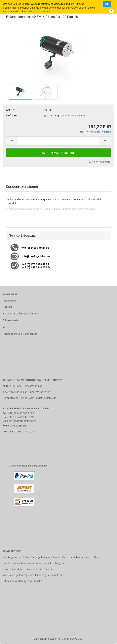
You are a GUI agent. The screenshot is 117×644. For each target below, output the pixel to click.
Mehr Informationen (39, 11)
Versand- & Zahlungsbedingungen (23, 314)
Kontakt (7, 307)
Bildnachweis (11, 320)
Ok (107, 4)
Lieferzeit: (13, 116)
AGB (6, 327)
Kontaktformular (32, 386)
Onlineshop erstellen (45, 639)
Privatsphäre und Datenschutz (20, 334)
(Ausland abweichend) (73, 116)
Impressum (9, 301)
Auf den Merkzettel (100, 162)
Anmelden (90, 209)
